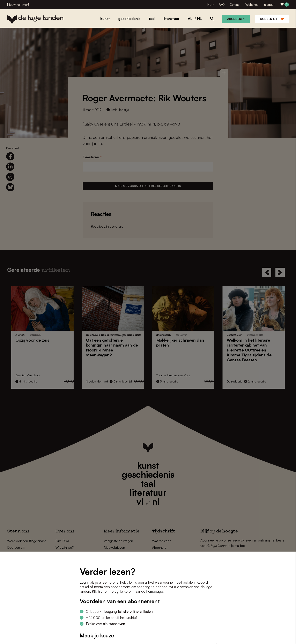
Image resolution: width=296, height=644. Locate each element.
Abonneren (236, 19)
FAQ (222, 5)
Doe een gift (272, 19)
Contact (235, 5)
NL (209, 5)
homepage (155, 591)
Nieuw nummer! (18, 5)
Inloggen (269, 5)
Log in (84, 582)
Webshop (252, 5)
